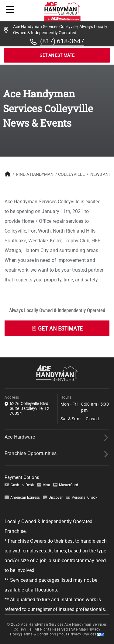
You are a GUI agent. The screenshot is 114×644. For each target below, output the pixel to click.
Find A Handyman (35, 174)
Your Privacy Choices (81, 634)
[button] (57, 327)
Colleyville (71, 174)
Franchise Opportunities (31, 453)
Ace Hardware (20, 437)
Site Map (79, 629)
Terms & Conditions (39, 634)
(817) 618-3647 (62, 41)
